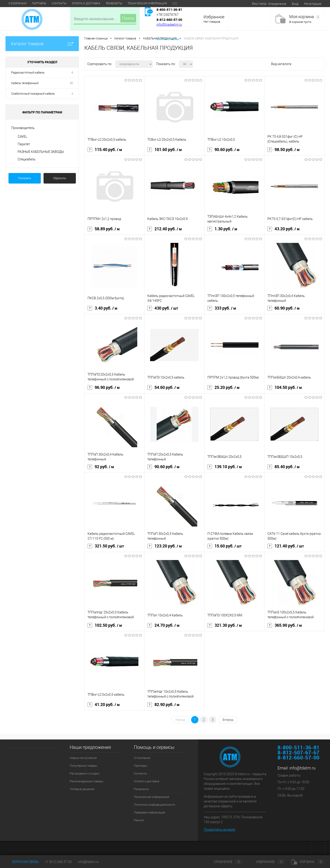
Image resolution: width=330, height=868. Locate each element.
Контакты (59, 3)
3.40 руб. (102, 308)
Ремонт (139, 820)
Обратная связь (22, 862)
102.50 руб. (105, 625)
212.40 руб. (165, 229)
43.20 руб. (283, 229)
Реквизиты (114, 3)
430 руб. (163, 308)
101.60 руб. (165, 150)
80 (71, 83)
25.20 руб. (223, 387)
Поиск (128, 18)
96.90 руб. (104, 387)
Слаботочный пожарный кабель (33, 94)
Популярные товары (84, 766)
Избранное (214, 17)
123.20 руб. (165, 546)
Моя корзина (305, 17)
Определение (277, 4)
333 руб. (222, 308)
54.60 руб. (163, 387)
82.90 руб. (163, 705)
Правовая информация (149, 812)
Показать (25, 178)
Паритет (24, 144)
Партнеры (39, 3)
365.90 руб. (285, 625)
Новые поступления (83, 758)
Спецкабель (27, 159)
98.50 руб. (283, 150)
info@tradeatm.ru (169, 25)
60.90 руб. (283, 308)
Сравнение (224, 862)
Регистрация (313, 4)
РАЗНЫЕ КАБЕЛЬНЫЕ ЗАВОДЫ (41, 152)
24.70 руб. (163, 625)
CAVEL (22, 137)
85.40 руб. (283, 467)
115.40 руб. (105, 150)
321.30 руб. (225, 625)
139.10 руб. (225, 467)
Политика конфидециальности (154, 805)
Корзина (308, 862)
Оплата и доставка (86, 3)
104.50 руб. (285, 387)
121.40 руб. (286, 546)
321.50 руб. (106, 546)
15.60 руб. (224, 546)
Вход (295, 4)
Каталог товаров (42, 44)
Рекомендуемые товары (87, 781)
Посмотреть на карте (219, 830)
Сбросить (60, 178)
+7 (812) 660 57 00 (58, 862)
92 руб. (101, 467)
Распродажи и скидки (84, 773)
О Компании (18, 3)
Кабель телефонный (25, 83)
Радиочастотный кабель (28, 73)
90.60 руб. (223, 150)
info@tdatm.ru (302, 768)
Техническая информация (147, 3)
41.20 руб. (104, 705)
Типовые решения (82, 789)
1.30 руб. (222, 229)
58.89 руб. (104, 229)
